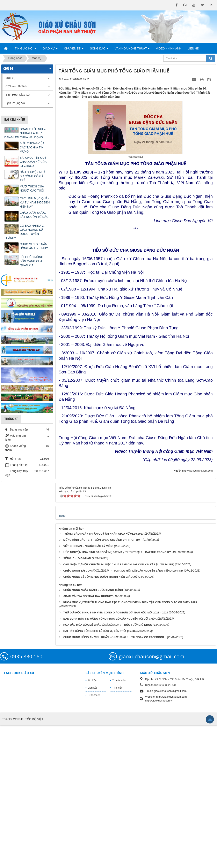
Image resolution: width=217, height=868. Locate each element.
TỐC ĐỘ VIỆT (34, 862)
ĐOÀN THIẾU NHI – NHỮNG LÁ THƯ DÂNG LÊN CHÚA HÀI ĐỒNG (25, 133)
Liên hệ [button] (193, 48)
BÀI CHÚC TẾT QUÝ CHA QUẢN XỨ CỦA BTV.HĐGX (33, 162)
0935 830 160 (26, 799)
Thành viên (119, 823)
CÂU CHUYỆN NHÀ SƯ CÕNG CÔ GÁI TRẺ (33, 176)
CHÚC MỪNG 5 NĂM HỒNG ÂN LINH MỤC (34, 246)
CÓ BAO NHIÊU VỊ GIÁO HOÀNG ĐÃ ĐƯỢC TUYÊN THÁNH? (24, 232)
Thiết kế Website (13, 862)
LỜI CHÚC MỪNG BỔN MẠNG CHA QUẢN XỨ (32, 261)
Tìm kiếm (118, 830)
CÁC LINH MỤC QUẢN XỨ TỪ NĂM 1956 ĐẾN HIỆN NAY (35, 202)
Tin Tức (92, 823)
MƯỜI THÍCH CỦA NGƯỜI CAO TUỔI (32, 188)
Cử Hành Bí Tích (16, 86)
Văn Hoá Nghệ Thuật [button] (132, 50)
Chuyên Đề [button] (74, 50)
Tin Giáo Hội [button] (26, 50)
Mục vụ (10, 78)
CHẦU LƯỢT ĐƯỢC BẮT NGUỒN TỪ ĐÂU (34, 215)
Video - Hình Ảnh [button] (169, 48)
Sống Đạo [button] (99, 50)
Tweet (62, 658)
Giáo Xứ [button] (50, 50)
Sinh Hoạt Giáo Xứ (18, 95)
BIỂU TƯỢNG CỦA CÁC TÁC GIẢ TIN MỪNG (32, 147)
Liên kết (92, 830)
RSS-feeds (94, 838)
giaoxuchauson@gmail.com (152, 799)
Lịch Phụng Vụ (15, 103)
